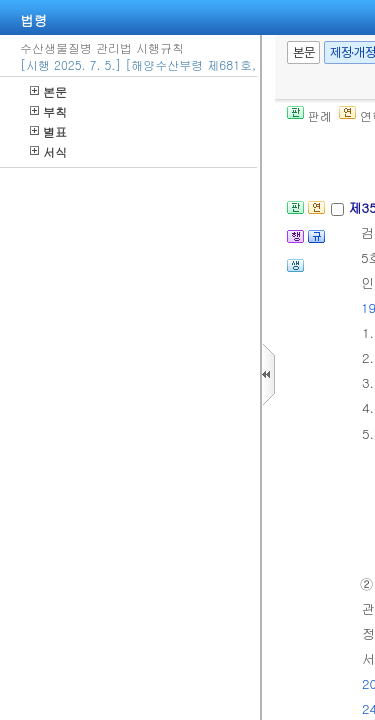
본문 (48, 91)
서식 (48, 151)
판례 (309, 115)
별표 (48, 131)
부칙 (48, 111)
